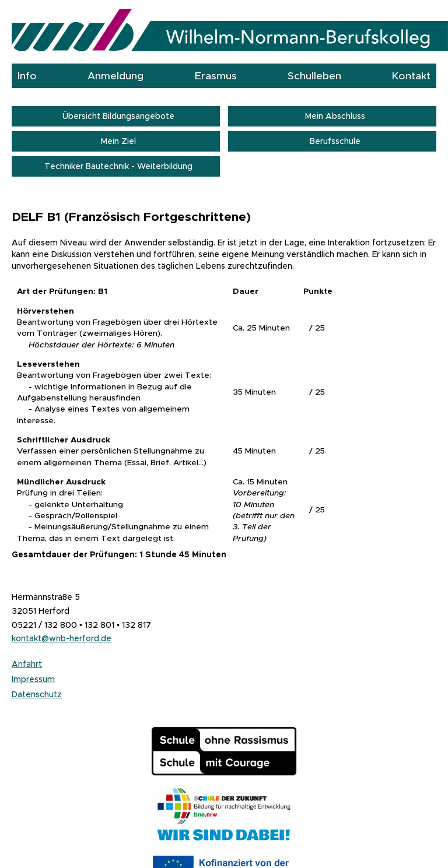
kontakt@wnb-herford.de (62, 638)
